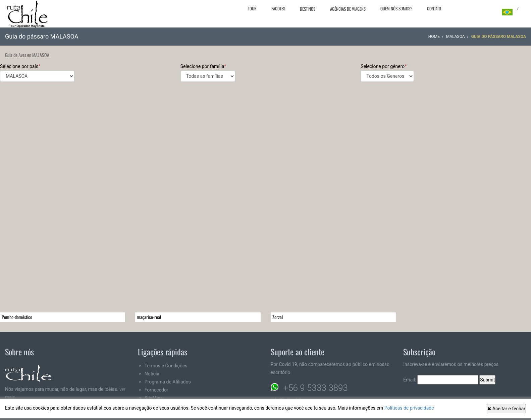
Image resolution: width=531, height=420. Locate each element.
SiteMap (153, 398)
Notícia (152, 374)
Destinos (308, 9)
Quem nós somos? (396, 8)
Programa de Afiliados (168, 382)
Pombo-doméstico (17, 317)
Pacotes (278, 8)
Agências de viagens (348, 9)
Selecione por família (208, 73)
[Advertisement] (266, 137)
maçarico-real (149, 317)
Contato (434, 8)
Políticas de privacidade (409, 408)
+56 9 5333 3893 (316, 388)
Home (434, 37)
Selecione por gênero (387, 73)
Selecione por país (37, 73)
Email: (441, 380)
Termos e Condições (166, 366)
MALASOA (456, 37)
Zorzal (278, 317)
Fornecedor (156, 390)
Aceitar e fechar (506, 409)
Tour (252, 8)
